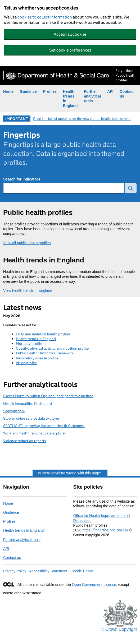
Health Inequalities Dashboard (28, 404)
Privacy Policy (15, 571)
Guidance (28, 91)
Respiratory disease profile (37, 358)
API (110, 91)
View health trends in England (28, 290)
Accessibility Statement (48, 571)
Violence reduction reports (24, 441)
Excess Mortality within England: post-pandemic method (48, 396)
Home (8, 91)
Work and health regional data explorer (35, 433)
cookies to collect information (45, 17)
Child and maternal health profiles (43, 334)
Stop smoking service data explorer (31, 418)
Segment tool (14, 411)
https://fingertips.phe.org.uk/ (105, 530)
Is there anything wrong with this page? (70, 473)
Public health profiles (38, 212)
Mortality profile (29, 344)
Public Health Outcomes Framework (45, 353)
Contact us (12, 558)
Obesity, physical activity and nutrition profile (52, 348)
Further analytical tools (92, 96)
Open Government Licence (94, 585)
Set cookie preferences (70, 50)
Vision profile (26, 363)
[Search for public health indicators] (64, 188)
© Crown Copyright (119, 629)
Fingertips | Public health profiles (126, 75)
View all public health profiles (27, 243)
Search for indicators (22, 179)
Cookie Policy (82, 571)
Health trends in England (44, 260)
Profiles (50, 91)
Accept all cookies (70, 34)
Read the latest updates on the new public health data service (82, 119)
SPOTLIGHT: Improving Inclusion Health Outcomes (44, 426)
